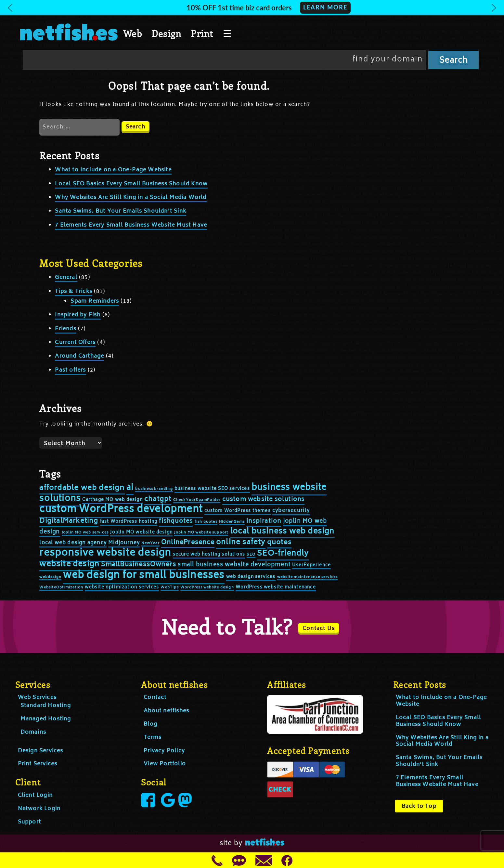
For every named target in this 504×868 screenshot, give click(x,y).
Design (166, 33)
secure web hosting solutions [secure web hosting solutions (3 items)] (209, 555)
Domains (33, 732)
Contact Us (319, 629)
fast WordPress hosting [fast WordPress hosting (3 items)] (129, 522)
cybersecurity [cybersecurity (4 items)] (291, 511)
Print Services (38, 764)
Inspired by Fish (78, 315)
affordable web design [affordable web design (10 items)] (82, 488)
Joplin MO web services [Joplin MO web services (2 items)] (85, 533)
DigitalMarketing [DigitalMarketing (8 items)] (69, 521)
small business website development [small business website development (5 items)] (234, 565)
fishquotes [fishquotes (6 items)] (176, 521)
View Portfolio (165, 764)
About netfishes (166, 711)
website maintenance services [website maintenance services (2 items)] (308, 577)
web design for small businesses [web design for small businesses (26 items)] (144, 576)
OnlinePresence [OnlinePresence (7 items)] (188, 543)
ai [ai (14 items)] (130, 488)
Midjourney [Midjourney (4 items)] (124, 543)
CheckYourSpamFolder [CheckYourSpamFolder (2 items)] (197, 500)
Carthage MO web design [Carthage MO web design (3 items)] (112, 500)
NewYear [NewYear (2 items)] (150, 543)
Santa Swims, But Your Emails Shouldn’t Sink (121, 211)
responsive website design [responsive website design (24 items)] (105, 553)
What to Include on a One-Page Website (113, 170)
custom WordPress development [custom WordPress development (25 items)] (121, 510)
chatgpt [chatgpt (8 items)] (158, 500)
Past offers (70, 370)
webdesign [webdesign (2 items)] (50, 577)
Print (202, 33)
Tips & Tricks (74, 292)
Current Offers (75, 343)
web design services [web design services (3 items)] (251, 577)
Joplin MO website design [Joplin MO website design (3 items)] (141, 533)
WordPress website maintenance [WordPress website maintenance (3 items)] (276, 588)
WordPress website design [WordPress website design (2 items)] (207, 588)
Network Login (39, 809)
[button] (252, 8)
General (66, 278)
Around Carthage (79, 356)
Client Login (35, 796)
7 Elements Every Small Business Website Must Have (131, 225)
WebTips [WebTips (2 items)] (169, 588)
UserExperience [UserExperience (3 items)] (311, 566)
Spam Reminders (95, 301)
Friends (65, 329)
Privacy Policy (164, 751)
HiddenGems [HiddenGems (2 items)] (232, 522)
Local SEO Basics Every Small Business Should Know (131, 184)
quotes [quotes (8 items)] (279, 543)
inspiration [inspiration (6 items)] (264, 521)
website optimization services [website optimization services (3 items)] (122, 588)
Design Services (41, 751)
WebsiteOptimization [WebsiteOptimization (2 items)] (61, 588)
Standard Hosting (46, 706)
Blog (150, 724)
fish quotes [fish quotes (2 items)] (206, 522)
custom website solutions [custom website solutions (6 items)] (264, 500)
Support (29, 822)
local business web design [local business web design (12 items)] (282, 532)
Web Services (37, 698)
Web (133, 33)
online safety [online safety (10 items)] (241, 543)
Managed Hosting (46, 719)
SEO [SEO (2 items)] (251, 555)
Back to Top (419, 807)
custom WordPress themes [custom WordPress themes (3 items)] (238, 511)
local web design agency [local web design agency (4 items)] (73, 543)
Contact (155, 698)
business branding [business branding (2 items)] (154, 489)
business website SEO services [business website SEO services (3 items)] (212, 489)
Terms (153, 738)
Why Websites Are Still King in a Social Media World (131, 198)
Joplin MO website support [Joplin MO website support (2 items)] (201, 533)
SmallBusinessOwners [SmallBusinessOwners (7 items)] (139, 565)
